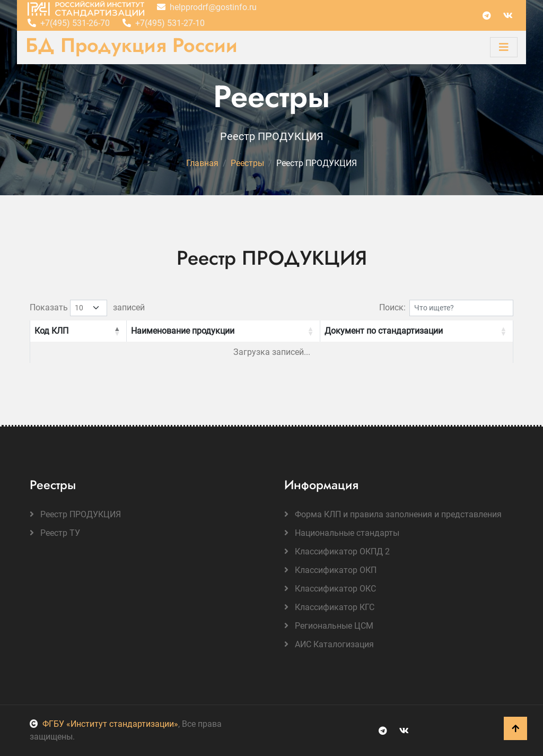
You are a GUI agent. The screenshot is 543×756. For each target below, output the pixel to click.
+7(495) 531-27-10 (164, 23)
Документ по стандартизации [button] (384, 331)
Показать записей (87, 308)
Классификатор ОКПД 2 (337, 551)
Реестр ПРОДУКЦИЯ (75, 514)
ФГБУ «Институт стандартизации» (104, 724)
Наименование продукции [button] (183, 331)
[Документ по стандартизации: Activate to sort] (417, 331)
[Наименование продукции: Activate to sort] (223, 331)
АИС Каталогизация (329, 644)
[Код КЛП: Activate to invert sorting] (78, 331)
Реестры (247, 163)
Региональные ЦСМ (329, 626)
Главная (202, 163)
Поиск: (392, 307)
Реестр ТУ (55, 533)
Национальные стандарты (342, 533)
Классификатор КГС (329, 607)
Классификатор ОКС (330, 589)
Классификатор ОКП (330, 570)
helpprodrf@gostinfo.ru (207, 7)
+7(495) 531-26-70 (69, 23)
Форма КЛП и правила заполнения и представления (393, 514)
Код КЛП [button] (51, 331)
